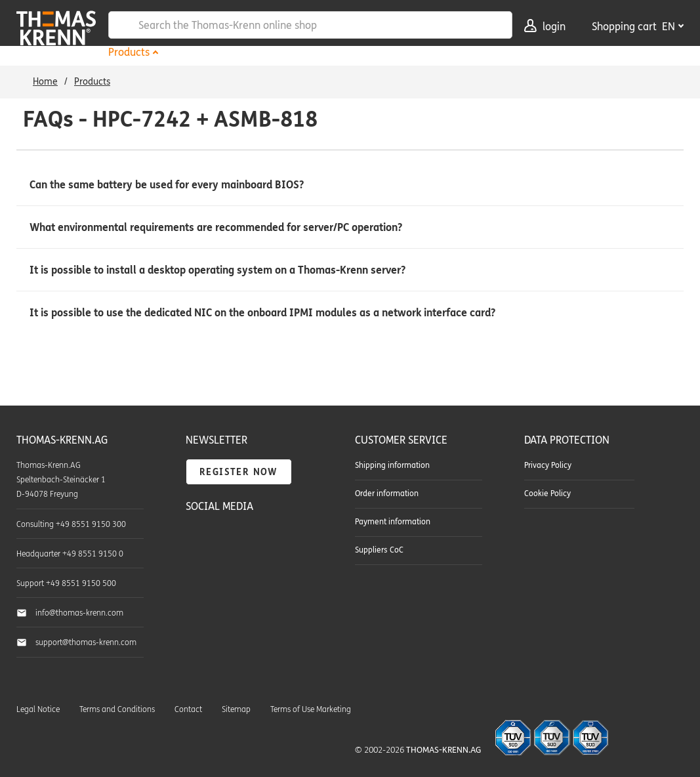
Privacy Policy (548, 465)
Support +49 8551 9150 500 (66, 583)
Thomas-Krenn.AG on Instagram (226, 569)
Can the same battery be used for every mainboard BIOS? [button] (167, 185)
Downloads (371, 52)
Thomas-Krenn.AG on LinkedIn (196, 569)
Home (45, 82)
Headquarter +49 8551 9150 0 (70, 554)
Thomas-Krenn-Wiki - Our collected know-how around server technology (268, 569)
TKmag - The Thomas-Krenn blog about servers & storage (268, 539)
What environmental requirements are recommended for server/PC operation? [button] (216, 227)
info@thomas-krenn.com (79, 613)
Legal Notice (38, 709)
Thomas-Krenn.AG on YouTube (226, 539)
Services (300, 52)
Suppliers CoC (379, 550)
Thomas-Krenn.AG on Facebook (196, 539)
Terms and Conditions (117, 709)
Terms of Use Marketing (311, 709)
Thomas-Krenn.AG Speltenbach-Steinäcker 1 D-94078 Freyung (61, 480)
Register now (239, 472)
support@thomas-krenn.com (86, 642)
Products (129, 52)
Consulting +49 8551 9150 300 (71, 524)
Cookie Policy (547, 493)
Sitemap (236, 709)
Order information (387, 493)
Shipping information (392, 465)
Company (445, 52)
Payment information (393, 522)
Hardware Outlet (215, 52)
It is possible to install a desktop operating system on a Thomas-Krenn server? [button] (217, 270)
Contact (188, 709)
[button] (350, 185)
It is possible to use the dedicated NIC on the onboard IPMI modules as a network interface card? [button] (262, 313)
